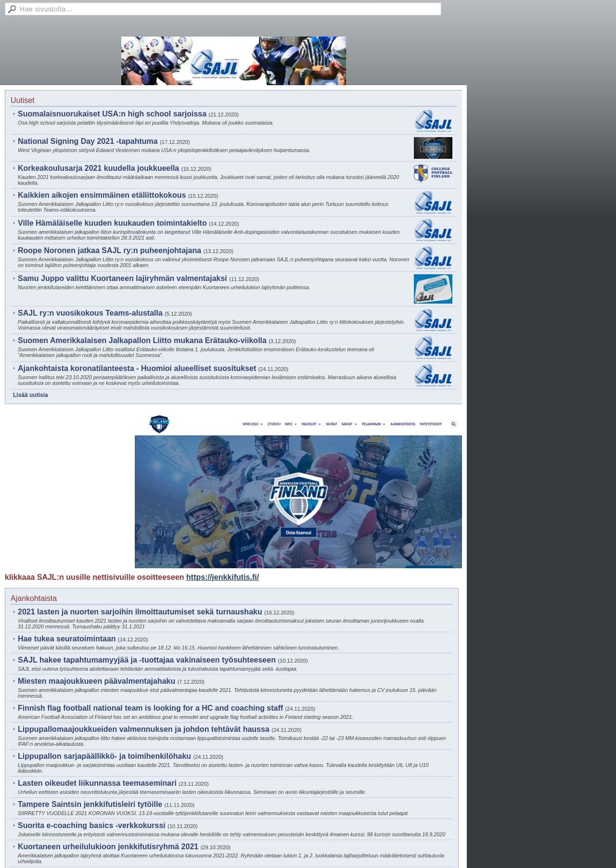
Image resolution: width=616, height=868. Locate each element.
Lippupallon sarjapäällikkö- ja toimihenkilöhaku (104, 756)
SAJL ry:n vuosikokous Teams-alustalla (90, 313)
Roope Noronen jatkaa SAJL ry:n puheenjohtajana (109, 250)
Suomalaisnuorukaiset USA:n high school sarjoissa (112, 114)
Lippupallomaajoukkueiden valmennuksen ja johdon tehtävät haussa (144, 729)
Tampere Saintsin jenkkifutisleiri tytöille (90, 804)
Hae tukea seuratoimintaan (67, 639)
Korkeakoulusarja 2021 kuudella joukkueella (98, 168)
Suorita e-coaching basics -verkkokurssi (92, 825)
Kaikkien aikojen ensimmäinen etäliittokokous (102, 195)
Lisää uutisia (31, 395)
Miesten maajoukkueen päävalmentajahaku (96, 681)
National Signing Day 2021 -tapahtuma (88, 141)
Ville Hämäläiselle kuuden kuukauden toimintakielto (112, 223)
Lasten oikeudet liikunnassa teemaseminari (97, 783)
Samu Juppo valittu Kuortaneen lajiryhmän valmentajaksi (122, 278)
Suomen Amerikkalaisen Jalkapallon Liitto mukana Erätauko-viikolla (142, 340)
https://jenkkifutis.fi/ (223, 577)
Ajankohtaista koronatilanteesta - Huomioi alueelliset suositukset (137, 368)
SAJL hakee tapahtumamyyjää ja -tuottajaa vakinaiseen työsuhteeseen (147, 660)
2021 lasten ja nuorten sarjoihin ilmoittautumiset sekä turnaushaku (140, 612)
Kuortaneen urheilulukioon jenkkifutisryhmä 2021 (108, 847)
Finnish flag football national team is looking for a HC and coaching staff (150, 708)
